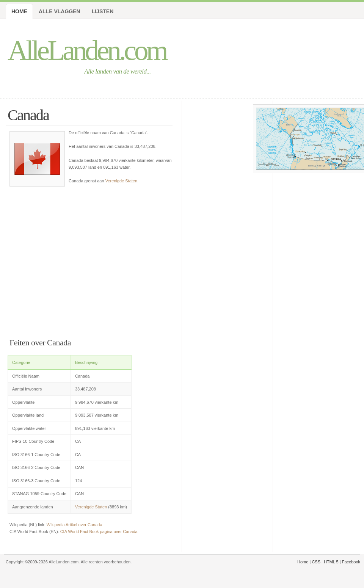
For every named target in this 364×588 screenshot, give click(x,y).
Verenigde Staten (121, 181)
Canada (28, 115)
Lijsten (103, 11)
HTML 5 (331, 562)
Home (19, 11)
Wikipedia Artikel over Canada (75, 525)
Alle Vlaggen (60, 11)
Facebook (351, 562)
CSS (316, 562)
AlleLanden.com (87, 50)
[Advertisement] (91, 259)
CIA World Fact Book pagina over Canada (99, 532)
